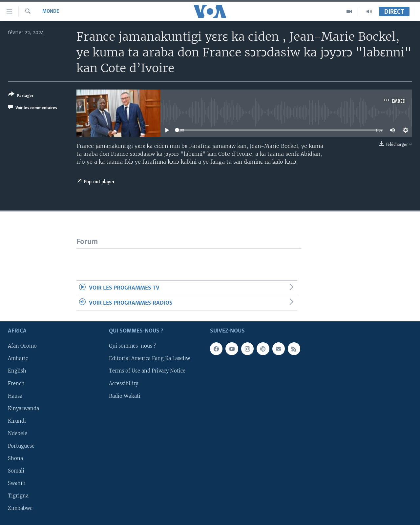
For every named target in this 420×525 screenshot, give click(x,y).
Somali (16, 471)
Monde (51, 11)
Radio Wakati (125, 396)
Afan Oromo (22, 346)
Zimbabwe (20, 508)
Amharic (18, 358)
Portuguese (21, 446)
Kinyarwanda (23, 409)
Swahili (17, 483)
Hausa (15, 396)
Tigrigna (18, 496)
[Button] (21, 96)
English (17, 371)
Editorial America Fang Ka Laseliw (149, 358)
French (16, 384)
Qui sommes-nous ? (132, 346)
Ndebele (18, 434)
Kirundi (17, 421)
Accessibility (124, 384)
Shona (15, 458)
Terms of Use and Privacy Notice (147, 371)
